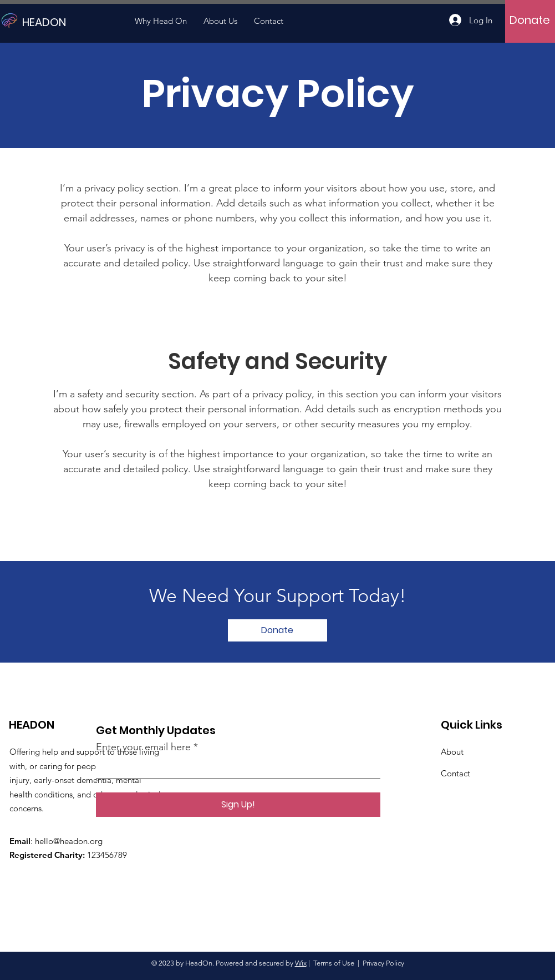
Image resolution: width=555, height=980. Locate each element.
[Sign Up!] (238, 805)
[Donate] (530, 20)
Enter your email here (143, 747)
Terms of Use (334, 963)
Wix (301, 963)
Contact (455, 773)
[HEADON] (72, 22)
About (452, 752)
